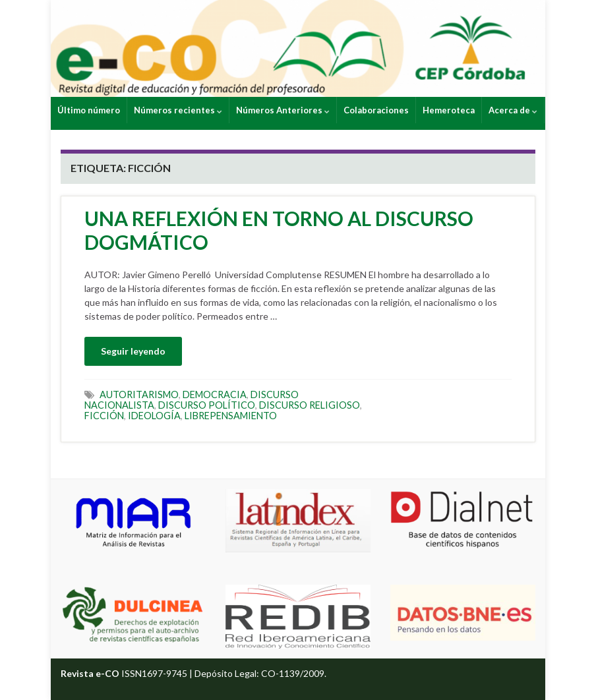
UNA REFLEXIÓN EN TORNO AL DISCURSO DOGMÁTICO (279, 230)
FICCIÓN (104, 416)
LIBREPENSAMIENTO (231, 416)
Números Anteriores (283, 110)
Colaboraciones (376, 110)
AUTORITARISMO (139, 394)
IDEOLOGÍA (154, 416)
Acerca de (513, 110)
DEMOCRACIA (215, 394)
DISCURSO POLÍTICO (207, 405)
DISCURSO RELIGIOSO (310, 405)
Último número (89, 110)
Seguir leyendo (133, 351)
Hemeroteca (449, 110)
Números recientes (178, 110)
